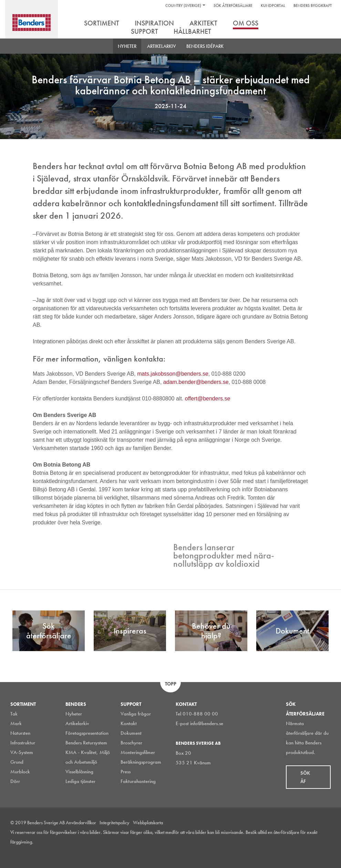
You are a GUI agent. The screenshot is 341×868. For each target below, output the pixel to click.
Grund (17, 762)
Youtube (327, 852)
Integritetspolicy (115, 823)
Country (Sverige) (183, 6)
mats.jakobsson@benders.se (173, 374)
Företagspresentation (87, 733)
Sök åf (305, 777)
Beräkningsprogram (141, 762)
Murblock (20, 772)
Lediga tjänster (80, 781)
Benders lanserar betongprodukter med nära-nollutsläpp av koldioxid (224, 555)
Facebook (311, 852)
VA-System (22, 752)
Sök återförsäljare (233, 6)
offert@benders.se (208, 399)
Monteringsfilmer (138, 752)
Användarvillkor (81, 823)
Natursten (20, 733)
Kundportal (273, 6)
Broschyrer (131, 743)
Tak (14, 714)
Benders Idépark (205, 46)
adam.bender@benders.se (196, 382)
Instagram (280, 852)
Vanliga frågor (136, 714)
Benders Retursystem (86, 743)
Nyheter (127, 46)
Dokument (131, 733)
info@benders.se (207, 723)
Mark (16, 723)
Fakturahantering (138, 781)
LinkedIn (296, 852)
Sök (325, 24)
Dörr (15, 781)
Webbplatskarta (148, 823)
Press (126, 772)
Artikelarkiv (161, 46)
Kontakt (129, 723)
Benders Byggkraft (313, 6)
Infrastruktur (23, 743)
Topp (171, 684)
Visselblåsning (79, 772)
